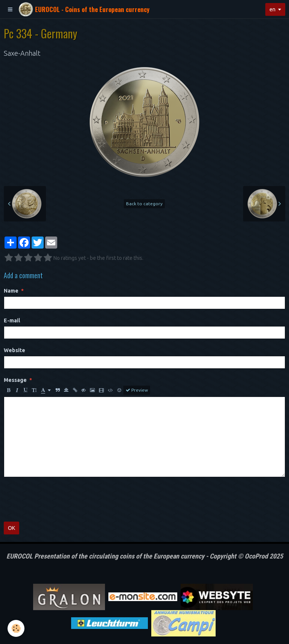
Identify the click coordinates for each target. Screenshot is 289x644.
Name (11, 291)
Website (14, 350)
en (272, 9)
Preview (137, 390)
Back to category (144, 204)
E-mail (12, 320)
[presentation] (61, 499)
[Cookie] (16, 628)
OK (11, 528)
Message (15, 380)
